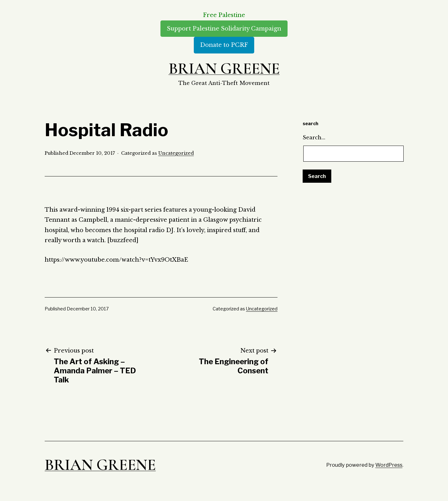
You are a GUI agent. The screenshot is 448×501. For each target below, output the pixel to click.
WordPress (389, 465)
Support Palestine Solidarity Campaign (224, 29)
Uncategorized (176, 153)
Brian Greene (224, 69)
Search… (314, 137)
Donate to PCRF (224, 45)
